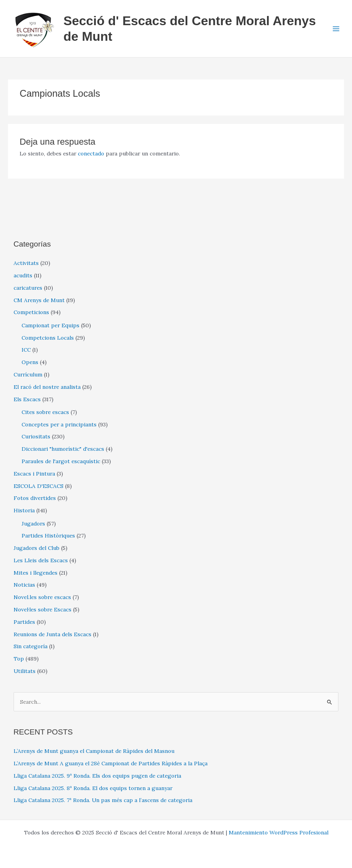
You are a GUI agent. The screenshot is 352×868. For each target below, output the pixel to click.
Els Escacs (27, 399)
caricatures (28, 288)
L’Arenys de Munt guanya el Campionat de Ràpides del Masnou (94, 751)
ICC (26, 350)
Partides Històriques (48, 536)
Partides (24, 622)
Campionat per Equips (50, 325)
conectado (91, 153)
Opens (30, 362)
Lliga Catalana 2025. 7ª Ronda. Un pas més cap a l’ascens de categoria (103, 800)
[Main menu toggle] (336, 29)
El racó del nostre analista (47, 387)
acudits (23, 275)
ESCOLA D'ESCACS (39, 486)
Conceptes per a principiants (59, 424)
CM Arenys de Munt (39, 300)
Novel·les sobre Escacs (43, 609)
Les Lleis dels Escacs (41, 560)
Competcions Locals (48, 338)
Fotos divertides (35, 498)
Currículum (28, 374)
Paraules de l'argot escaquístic (61, 461)
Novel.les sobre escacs (42, 597)
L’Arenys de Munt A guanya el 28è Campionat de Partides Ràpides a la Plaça (111, 763)
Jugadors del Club (37, 548)
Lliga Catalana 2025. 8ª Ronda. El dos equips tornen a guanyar (93, 788)
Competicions (31, 312)
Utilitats (25, 671)
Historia (24, 510)
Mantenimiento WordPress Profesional (279, 832)
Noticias (24, 585)
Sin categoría (31, 646)
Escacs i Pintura (34, 474)
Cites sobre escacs (45, 412)
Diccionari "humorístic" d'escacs (63, 449)
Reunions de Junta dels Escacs (52, 634)
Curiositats (36, 436)
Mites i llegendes (36, 573)
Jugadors (33, 524)
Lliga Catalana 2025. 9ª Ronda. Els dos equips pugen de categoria (97, 776)
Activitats (26, 263)
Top (19, 659)
